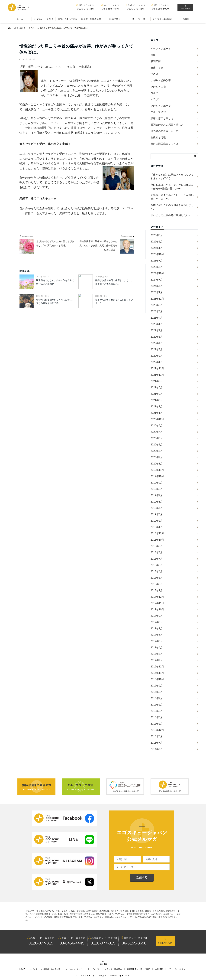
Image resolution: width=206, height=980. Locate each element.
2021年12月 (157, 368)
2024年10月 (157, 273)
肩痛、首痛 (157, 68)
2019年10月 (157, 476)
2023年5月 (157, 311)
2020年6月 (157, 438)
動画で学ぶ (115, 19)
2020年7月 (157, 432)
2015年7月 (157, 743)
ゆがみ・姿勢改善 (161, 80)
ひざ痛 (154, 74)
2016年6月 (157, 705)
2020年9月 (157, 426)
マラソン (156, 99)
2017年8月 (157, 622)
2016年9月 (157, 686)
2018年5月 (157, 565)
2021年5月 (157, 394)
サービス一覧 (139, 19)
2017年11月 (157, 603)
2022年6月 (157, 337)
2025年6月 (157, 267)
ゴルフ (154, 93)
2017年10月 (157, 609)
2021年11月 (157, 375)
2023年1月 (157, 324)
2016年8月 (157, 692)
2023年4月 (157, 318)
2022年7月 (157, 330)
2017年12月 (157, 597)
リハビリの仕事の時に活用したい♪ (170, 215)
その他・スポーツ (161, 106)
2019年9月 (157, 483)
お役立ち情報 (158, 137)
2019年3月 (157, 514)
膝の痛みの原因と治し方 (164, 131)
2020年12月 (157, 419)
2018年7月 (157, 559)
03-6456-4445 (72, 943)
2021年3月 (157, 400)
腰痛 (153, 55)
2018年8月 (157, 552)
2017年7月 (157, 629)
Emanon (126, 976)
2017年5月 (157, 641)
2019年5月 (157, 502)
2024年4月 (157, 286)
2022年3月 (157, 349)
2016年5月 (157, 711)
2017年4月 (157, 648)
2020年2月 (157, 457)
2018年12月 (157, 533)
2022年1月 (157, 362)
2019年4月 (157, 508)
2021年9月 (157, 381)
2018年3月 (157, 578)
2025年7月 (157, 261)
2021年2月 (157, 407)
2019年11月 (157, 470)
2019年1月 (157, 527)
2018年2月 (157, 584)
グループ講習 (158, 112)
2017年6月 (157, 635)
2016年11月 (157, 673)
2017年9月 (157, 616)
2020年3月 (157, 451)
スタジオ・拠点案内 (162, 19)
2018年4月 (157, 571)
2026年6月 (157, 235)
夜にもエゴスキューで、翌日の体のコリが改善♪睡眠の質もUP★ (172, 187)
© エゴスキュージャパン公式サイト (92, 976)
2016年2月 (157, 724)
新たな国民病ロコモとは (164, 144)
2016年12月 (157, 667)
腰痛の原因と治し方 (162, 118)
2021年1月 (157, 413)
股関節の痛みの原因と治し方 (167, 125)
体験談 (186, 19)
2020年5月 (157, 445)
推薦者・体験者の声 (91, 19)
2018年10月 (157, 540)
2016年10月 (157, 679)
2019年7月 (157, 495)
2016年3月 (157, 717)
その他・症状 (158, 87)
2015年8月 (157, 736)
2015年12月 (157, 730)
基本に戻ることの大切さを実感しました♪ (172, 207)
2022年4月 (157, 343)
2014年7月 (157, 749)
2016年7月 (157, 698)
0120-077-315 (41, 943)
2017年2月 (157, 660)
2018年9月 (157, 546)
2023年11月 (157, 299)
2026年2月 (157, 242)
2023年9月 (157, 305)
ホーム (20, 19)
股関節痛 (156, 61)
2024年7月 (157, 280)
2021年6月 (157, 387)
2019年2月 (157, 521)
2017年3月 (157, 654)
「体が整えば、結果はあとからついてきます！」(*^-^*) (172, 177)
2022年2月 (157, 356)
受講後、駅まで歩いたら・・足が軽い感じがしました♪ (172, 197)
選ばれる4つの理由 (67, 19)
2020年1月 (157, 464)
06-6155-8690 (134, 943)
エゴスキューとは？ (44, 19)
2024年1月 (157, 292)
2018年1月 (157, 590)
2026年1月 (157, 248)
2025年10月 (157, 254)
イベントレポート (161, 49)
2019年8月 (157, 489)
